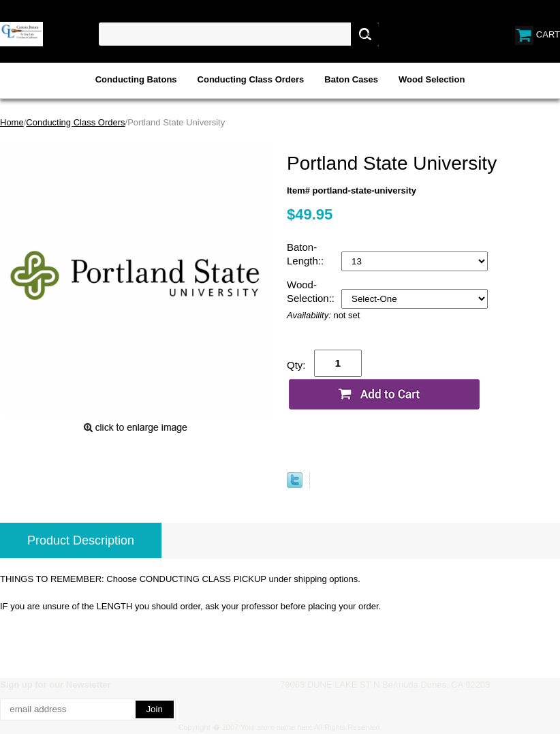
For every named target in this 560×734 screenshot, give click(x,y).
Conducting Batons (136, 79)
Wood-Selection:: (312, 291)
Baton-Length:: (307, 254)
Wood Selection (432, 79)
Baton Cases (351, 79)
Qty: (296, 365)
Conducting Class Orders (251, 79)
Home (12, 122)
